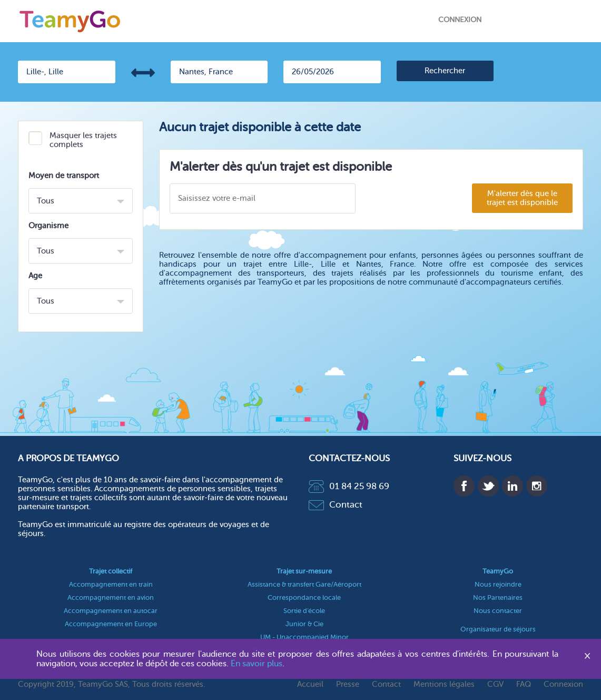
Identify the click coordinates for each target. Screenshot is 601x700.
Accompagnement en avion (111, 597)
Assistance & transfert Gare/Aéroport (304, 584)
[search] (445, 71)
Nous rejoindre (498, 584)
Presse (348, 684)
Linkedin (513, 486)
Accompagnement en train (111, 584)
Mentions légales (444, 684)
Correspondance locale (304, 597)
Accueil (310, 684)
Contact (336, 505)
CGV (495, 684)
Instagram (537, 486)
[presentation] (418, 199)
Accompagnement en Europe (111, 624)
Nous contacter (498, 611)
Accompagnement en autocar (111, 611)
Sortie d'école (304, 611)
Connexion (460, 20)
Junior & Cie (304, 624)
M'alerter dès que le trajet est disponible (522, 198)
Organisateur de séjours (498, 629)
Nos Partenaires (498, 597)
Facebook (464, 486)
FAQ (524, 684)
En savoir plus (257, 664)
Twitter (488, 486)
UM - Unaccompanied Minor (304, 637)
